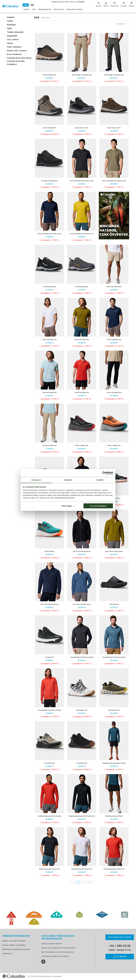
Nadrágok (11, 25)
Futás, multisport (14, 47)
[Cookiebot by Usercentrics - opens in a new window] (104, 473)
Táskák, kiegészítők (44, 10)
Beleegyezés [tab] (36, 480)
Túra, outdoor (59, 10)
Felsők (10, 21)
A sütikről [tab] (100, 480)
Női (32, 5)
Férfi (26, 5)
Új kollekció (12, 64)
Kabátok (10, 17)
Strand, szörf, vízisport (74, 10)
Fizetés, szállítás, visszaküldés (14, 945)
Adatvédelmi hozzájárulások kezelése (16, 949)
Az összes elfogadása (98, 506)
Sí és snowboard (14, 54)
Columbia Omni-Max (16, 61)
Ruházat (26, 10)
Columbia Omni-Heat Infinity (19, 58)
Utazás (10, 43)
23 (89, 882)
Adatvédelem (7, 954)
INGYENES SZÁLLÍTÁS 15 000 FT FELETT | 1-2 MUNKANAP (68, 2)
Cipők (34, 10)
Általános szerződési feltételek (14, 941)
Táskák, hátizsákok (15, 32)
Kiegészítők (12, 36)
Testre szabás (68, 506)
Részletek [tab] (68, 480)
